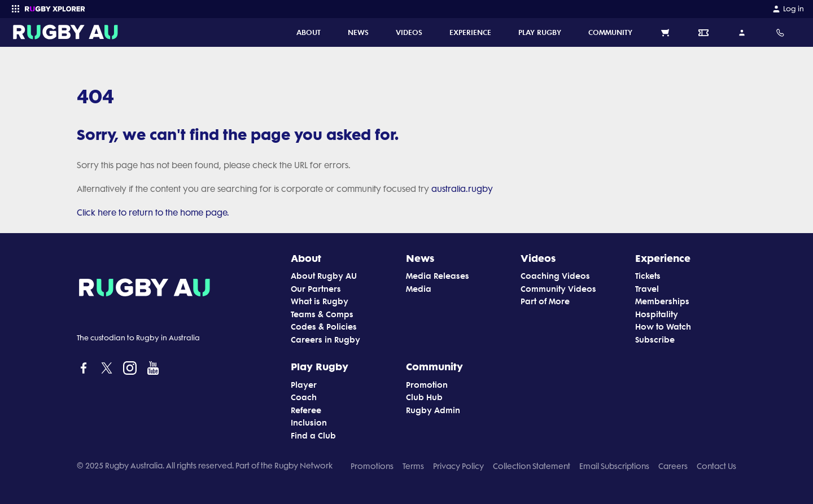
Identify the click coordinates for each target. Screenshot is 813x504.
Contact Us (716, 466)
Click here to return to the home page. (153, 213)
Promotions (372, 466)
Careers (673, 466)
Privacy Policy (458, 466)
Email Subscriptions (614, 466)
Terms (413, 466)
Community (434, 366)
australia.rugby (462, 189)
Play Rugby (320, 366)
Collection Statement (532, 466)
